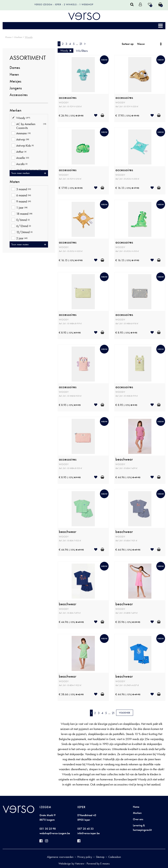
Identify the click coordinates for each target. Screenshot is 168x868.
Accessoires (19, 95)
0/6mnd (21, 220)
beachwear (124, 459)
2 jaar (19, 239)
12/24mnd (22, 232)
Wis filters (82, 51)
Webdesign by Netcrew (71, 864)
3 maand (21, 189)
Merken (18, 37)
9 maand (21, 202)
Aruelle (20, 158)
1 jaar (19, 208)
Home (8, 37)
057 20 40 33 (85, 829)
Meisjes (15, 81)
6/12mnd (21, 226)
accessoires (68, 98)
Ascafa (19, 164)
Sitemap (100, 857)
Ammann (21, 134)
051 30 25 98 (48, 829)
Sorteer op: (128, 44)
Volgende (125, 713)
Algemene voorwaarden (60, 857)
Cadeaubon (115, 857)
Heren (14, 74)
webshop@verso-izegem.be (55, 833)
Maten (15, 182)
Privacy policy (85, 857)
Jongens (16, 88)
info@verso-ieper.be (89, 833)
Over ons (138, 819)
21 (81, 44)
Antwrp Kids (23, 146)
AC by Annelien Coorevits (29, 126)
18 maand (22, 214)
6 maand (21, 196)
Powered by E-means (98, 864)
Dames (15, 68)
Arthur (19, 152)
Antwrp (20, 140)
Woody (29, 37)
